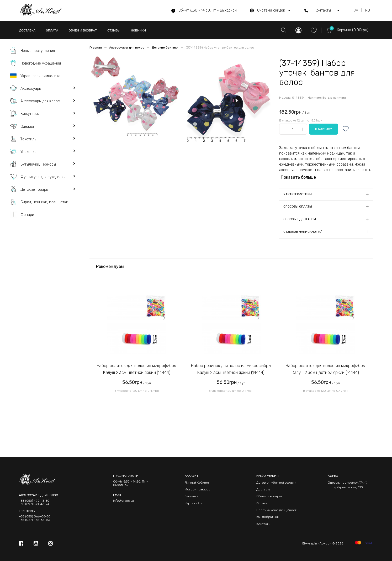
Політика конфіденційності (277, 510)
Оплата (262, 503)
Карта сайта (194, 503)
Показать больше (298, 177)
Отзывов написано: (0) (303, 232)
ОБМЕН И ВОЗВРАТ (83, 30)
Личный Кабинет (197, 483)
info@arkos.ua (123, 501)
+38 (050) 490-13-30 (34, 501)
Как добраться (267, 517)
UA (356, 10)
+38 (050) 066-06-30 (35, 517)
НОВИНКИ (138, 30)
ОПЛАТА (52, 30)
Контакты (263, 524)
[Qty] (293, 129)
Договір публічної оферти (276, 483)
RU (368, 10)
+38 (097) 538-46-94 (34, 504)
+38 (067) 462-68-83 (34, 520)
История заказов (198, 489)
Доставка (263, 489)
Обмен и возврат (269, 496)
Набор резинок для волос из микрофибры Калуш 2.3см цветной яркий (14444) (137, 369)
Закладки (192, 496)
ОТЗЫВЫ (114, 30)
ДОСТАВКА (27, 30)
